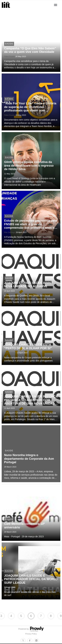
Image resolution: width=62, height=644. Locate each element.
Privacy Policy (31, 634)
